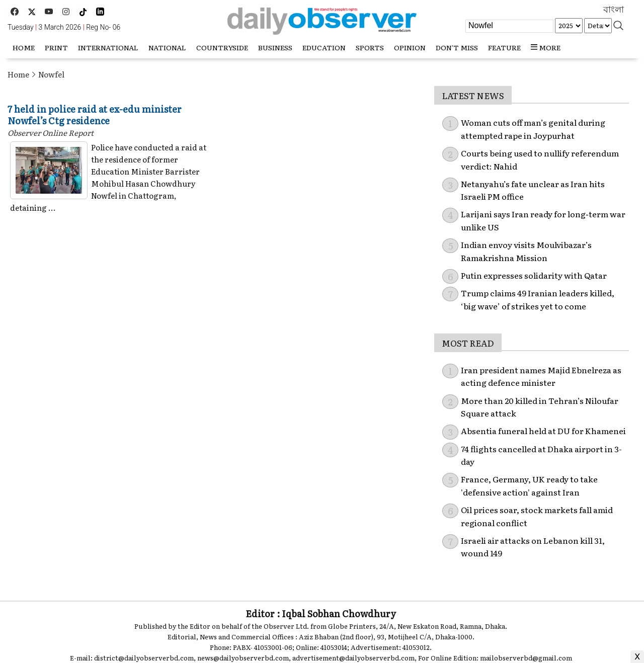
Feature (504, 47)
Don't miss (457, 47)
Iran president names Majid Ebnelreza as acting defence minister (541, 376)
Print (56, 47)
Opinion (410, 47)
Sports (370, 47)
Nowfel (51, 74)
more (546, 47)
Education (324, 47)
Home (18, 74)
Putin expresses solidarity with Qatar (534, 275)
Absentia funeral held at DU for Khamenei (543, 431)
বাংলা (614, 10)
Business (275, 47)
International (108, 47)
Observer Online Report (51, 133)
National (167, 47)
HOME (24, 47)
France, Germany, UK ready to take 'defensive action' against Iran (529, 485)
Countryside (222, 47)
